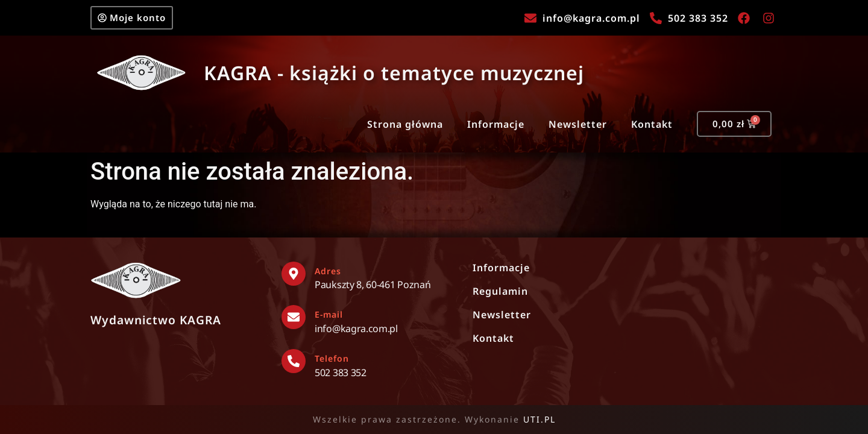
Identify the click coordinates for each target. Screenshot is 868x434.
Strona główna (405, 124)
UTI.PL (539, 419)
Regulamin (500, 291)
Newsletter (578, 124)
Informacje (496, 124)
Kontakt (652, 124)
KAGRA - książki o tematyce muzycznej (394, 73)
